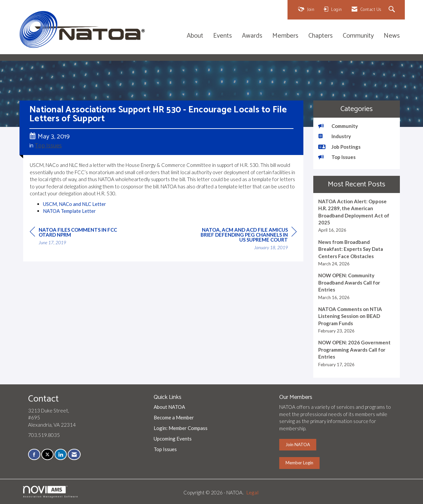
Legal (252, 492)
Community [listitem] (338, 126)
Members (285, 36)
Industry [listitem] (335, 136)
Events (223, 36)
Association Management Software (51, 492)
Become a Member (174, 417)
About (195, 36)
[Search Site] (393, 10)
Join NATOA (298, 445)
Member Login (299, 463)
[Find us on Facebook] (34, 455)
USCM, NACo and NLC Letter (75, 204)
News (392, 36)
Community (358, 36)
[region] (247, 240)
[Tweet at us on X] (47, 455)
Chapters (321, 36)
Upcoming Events (173, 439)
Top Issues (48, 146)
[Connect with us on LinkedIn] (61, 455)
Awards (252, 36)
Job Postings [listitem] (339, 147)
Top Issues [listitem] (337, 157)
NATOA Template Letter (69, 211)
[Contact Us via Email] (74, 455)
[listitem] (357, 216)
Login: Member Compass (181, 428)
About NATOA (169, 407)
